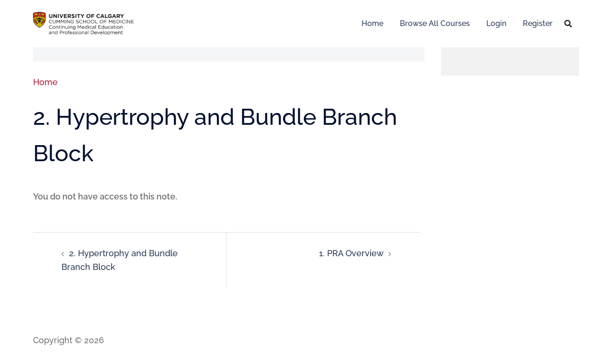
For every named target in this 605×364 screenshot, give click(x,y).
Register (538, 23)
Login (496, 23)
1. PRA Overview (351, 253)
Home (372, 23)
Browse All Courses (435, 23)
